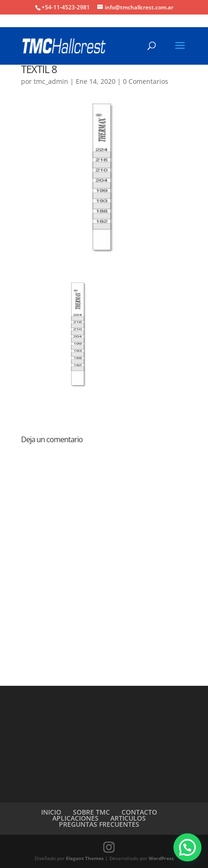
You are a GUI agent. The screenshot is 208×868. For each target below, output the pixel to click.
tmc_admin (51, 81)
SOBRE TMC (91, 812)
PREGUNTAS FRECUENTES (99, 824)
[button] (187, 847)
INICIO (51, 812)
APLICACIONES (75, 818)
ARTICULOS (128, 818)
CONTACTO (139, 812)
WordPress (161, 858)
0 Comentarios (146, 81)
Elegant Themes (85, 858)
